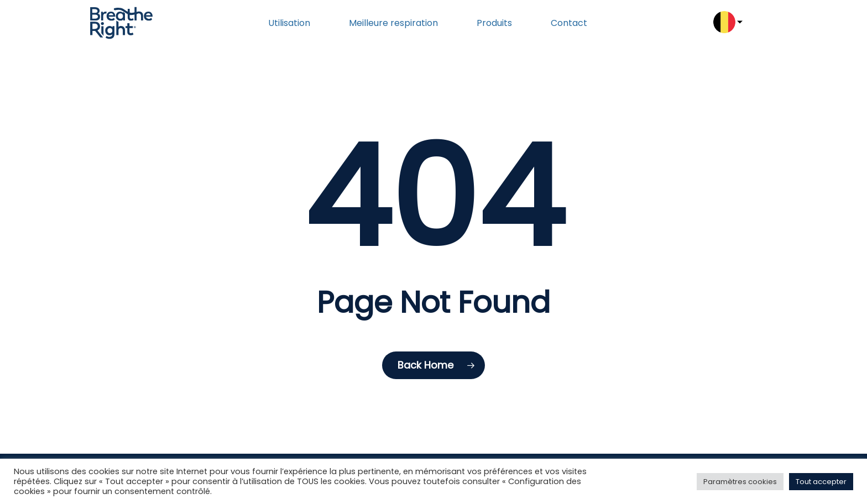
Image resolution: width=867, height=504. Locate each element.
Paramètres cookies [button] (740, 482)
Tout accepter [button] (821, 482)
